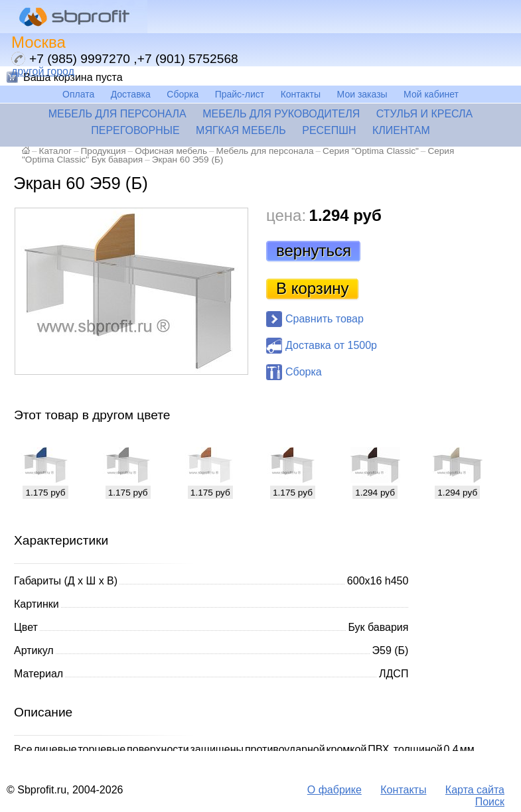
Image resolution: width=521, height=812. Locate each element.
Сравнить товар (325, 319)
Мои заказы (362, 94)
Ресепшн (329, 130)
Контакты (301, 94)
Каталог (55, 151)
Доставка (131, 94)
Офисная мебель (171, 151)
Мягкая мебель (241, 130)
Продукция (104, 151)
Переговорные (135, 130)
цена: (286, 215)
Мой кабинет (431, 94)
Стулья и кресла (425, 114)
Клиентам (401, 130)
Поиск (490, 802)
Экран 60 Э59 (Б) (188, 160)
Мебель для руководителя (281, 114)
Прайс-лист (240, 94)
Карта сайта (475, 790)
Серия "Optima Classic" (371, 151)
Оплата (78, 94)
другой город (43, 71)
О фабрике (335, 790)
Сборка (183, 94)
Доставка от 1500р (331, 345)
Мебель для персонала (117, 114)
